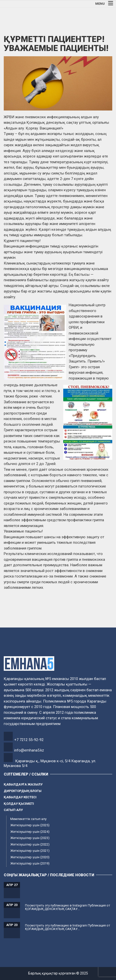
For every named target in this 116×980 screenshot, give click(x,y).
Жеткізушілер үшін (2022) (30, 844)
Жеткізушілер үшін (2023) (30, 838)
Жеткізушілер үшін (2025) (30, 825)
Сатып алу (13, 810)
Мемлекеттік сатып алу (28, 819)
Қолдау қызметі (19, 804)
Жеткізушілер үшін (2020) (30, 857)
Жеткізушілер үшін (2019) (30, 863)
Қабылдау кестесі (20, 797)
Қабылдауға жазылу (23, 784)
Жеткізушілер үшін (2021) (30, 851)
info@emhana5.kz (29, 750)
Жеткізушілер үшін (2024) (30, 832)
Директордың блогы (23, 791)
